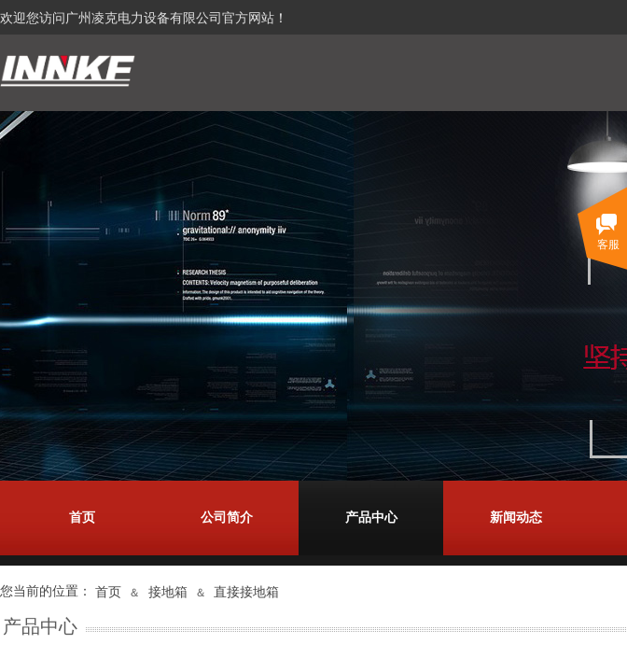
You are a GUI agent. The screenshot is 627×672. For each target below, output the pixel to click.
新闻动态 (516, 518)
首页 (82, 518)
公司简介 (227, 518)
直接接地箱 (246, 592)
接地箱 (168, 592)
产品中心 (371, 518)
